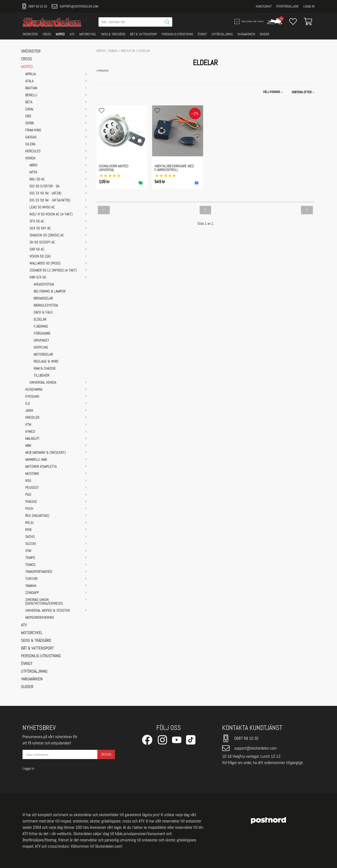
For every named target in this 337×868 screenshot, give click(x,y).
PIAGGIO (31, 502)
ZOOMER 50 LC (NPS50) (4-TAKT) (53, 271)
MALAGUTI (32, 439)
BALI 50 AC (37, 179)
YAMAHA (31, 586)
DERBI (30, 123)
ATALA (29, 81)
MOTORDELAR (43, 355)
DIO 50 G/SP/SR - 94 (44, 186)
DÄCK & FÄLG (43, 313)
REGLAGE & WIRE (46, 362)
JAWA (29, 411)
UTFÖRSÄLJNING (222, 34)
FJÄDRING (41, 327)
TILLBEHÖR (42, 376)
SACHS (30, 537)
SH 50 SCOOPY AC (42, 243)
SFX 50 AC (37, 221)
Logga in (309, 6)
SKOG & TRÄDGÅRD (113, 34)
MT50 (33, 172)
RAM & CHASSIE (45, 369)
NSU (28, 481)
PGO (28, 495)
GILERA (30, 144)
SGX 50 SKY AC (40, 229)
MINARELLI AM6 (36, 460)
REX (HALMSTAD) (37, 516)
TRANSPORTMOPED (39, 572)
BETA (29, 102)
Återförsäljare (288, 6)
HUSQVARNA (34, 390)
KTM (28, 425)
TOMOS (30, 565)
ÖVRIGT (202, 34)
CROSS (47, 34)
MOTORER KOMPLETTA (41, 467)
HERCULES (33, 151)
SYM (28, 551)
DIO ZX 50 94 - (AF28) (45, 193)
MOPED (60, 34)
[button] (303, 92)
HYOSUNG (32, 397)
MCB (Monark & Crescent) (46, 453)
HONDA (30, 158)
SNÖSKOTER (30, 34)
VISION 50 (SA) (40, 257)
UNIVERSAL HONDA (43, 383)
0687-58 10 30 (35, 6)
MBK (28, 446)
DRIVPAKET (41, 341)
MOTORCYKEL (88, 34)
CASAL (30, 109)
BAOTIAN (31, 88)
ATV (72, 34)
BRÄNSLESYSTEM (46, 306)
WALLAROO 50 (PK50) (45, 264)
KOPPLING (41, 348)
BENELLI (31, 95)
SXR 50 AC (37, 250)
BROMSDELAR (43, 299)
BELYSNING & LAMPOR (50, 292)
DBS (28, 116)
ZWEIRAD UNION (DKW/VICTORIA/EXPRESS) (44, 602)
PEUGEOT (32, 488)
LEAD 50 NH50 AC (42, 207)
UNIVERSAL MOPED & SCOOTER (48, 611)
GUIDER (265, 34)
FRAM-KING (33, 130)
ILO (28, 404)
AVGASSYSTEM (44, 285)
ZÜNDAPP (32, 593)
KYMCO (30, 432)
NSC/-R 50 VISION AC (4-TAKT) (51, 214)
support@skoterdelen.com (75, 6)
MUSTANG (32, 474)
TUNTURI (31, 579)
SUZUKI (31, 544)
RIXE (29, 530)
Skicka (106, 754)
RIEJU (29, 523)
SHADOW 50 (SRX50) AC (47, 236)
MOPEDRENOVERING (40, 618)
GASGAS (31, 137)
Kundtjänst (264, 6)
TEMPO (30, 558)
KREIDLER (32, 418)
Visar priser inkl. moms (249, 21)
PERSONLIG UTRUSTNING (177, 34)
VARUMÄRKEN (246, 34)
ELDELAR (40, 320)
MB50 (33, 165)
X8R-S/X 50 (38, 278)
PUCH (29, 509)
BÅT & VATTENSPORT (144, 34)
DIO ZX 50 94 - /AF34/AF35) (50, 200)
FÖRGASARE (42, 334)
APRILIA (31, 74)
